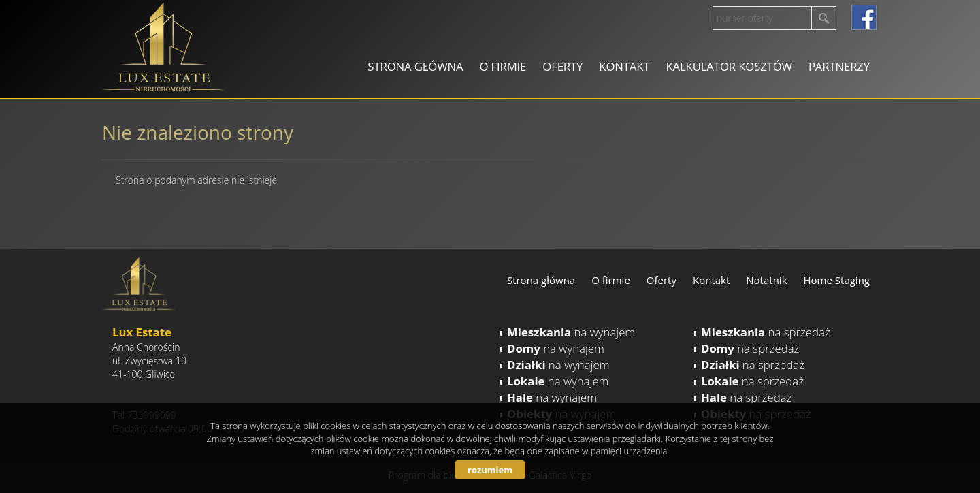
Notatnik (766, 280)
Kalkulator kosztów (729, 66)
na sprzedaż (766, 332)
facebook (864, 17)
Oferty (562, 66)
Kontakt (624, 66)
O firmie (503, 66)
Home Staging (837, 280)
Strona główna (415, 66)
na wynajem (571, 332)
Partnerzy (839, 66)
